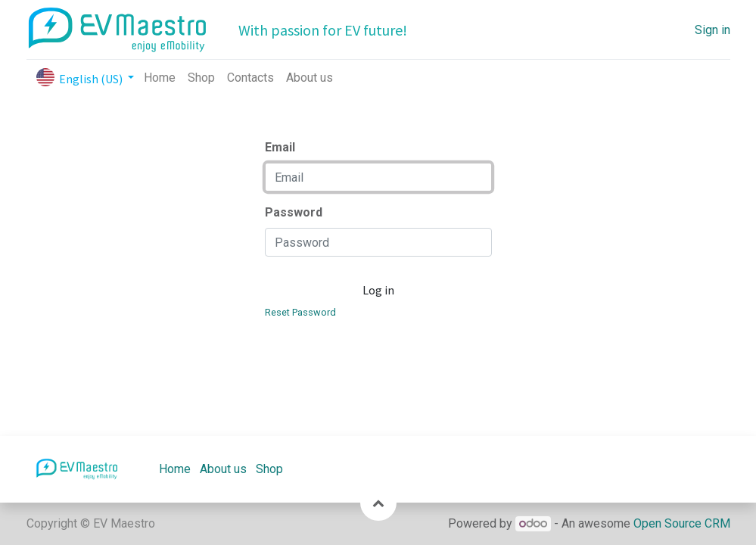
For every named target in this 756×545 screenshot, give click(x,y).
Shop (269, 469)
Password (294, 212)
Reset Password (300, 312)
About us (223, 469)
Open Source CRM (682, 523)
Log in (378, 290)
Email (280, 147)
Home (175, 469)
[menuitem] (160, 78)
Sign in (712, 30)
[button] (378, 503)
